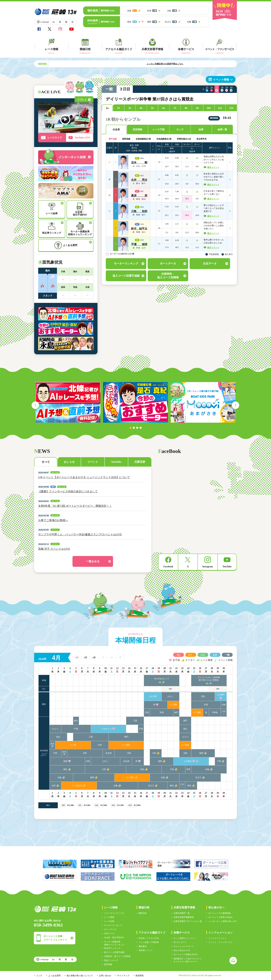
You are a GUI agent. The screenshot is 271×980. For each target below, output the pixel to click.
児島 (203, 696)
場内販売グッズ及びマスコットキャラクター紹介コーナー (188, 960)
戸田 (100, 745)
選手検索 (108, 964)
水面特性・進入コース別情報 (117, 956)
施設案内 (143, 946)
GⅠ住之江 (77, 786)
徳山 (76, 721)
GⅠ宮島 (173, 705)
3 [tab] (137, 428)
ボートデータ (110, 929)
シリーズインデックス (114, 913)
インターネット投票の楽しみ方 (223, 921)
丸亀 (207, 769)
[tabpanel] (68, 402)
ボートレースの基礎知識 (219, 913)
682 (170, 689)
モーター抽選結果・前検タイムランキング (114, 943)
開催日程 (143, 913)
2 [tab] (134, 428)
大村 (154, 753)
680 (218, 689)
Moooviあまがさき (182, 950)
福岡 (65, 761)
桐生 (65, 769)
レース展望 (109, 917)
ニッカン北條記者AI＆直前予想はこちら (184, 64)
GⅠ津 (73, 745)
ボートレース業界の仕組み (220, 917)
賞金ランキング (111, 960)
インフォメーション (217, 938)
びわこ (170, 696)
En (54, 22)
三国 (135, 721)
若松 (142, 769)
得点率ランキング (112, 948)
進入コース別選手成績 (114, 952)
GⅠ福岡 (126, 745)
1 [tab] (130, 428)
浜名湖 (52, 745)
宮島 (224, 705)
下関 (219, 761)
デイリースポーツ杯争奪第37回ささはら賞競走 (209, 679)
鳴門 (176, 712)
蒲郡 (201, 753)
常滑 (206, 705)
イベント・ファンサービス (220, 942)
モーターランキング (113, 925)
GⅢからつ (107, 729)
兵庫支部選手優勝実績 (184, 917)
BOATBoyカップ (162, 679)
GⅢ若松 (188, 761)
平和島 (215, 712)
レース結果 (109, 921)
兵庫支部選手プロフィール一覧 (188, 921)
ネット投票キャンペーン (185, 938)
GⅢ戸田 (153, 696)
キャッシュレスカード (184, 946)
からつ (55, 729)
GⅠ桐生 (131, 777)
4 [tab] (141, 428)
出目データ (109, 933)
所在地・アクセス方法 (149, 938)
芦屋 (76, 729)
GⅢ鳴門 (221, 695)
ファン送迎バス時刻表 (149, 942)
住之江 (198, 777)
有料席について (146, 950)
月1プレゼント (180, 942)
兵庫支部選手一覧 (182, 913)
